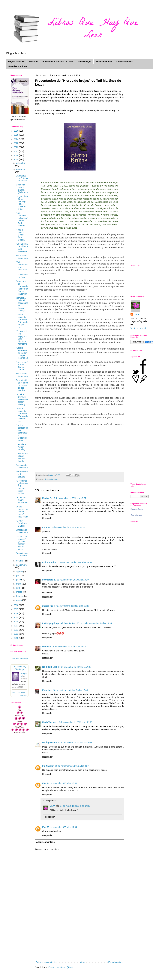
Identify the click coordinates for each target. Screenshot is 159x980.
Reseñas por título (18, 66)
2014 (16, 621)
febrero (20, 596)
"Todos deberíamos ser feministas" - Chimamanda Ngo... (22, 270)
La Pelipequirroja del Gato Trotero (59, 623)
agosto (20, 572)
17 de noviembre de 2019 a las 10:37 (68, 527)
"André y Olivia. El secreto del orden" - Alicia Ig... (22, 399)
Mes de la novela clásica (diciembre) (22, 188)
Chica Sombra (49, 562)
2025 (16, 135)
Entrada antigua (116, 962)
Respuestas (51, 801)
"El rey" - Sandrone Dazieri (21, 523)
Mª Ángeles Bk (50, 743)
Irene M (46, 527)
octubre (20, 561)
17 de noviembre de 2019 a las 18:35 (94, 623)
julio (18, 576)
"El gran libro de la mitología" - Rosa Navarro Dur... (22, 203)
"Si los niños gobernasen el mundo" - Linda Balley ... (22, 487)
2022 (16, 147)
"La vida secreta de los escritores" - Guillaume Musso (22, 433)
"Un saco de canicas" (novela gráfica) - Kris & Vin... (21, 543)
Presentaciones (52, 479)
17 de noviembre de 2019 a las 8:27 (69, 498)
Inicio (82, 962)
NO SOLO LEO (50, 667)
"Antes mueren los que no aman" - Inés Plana (22, 512)
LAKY (53, 806)
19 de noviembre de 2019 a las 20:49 (75, 743)
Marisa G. (47, 498)
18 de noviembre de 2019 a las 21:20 (75, 722)
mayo (19, 584)
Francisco (47, 690)
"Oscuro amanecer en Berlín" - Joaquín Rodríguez (22, 353)
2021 (16, 151)
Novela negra (85, 62)
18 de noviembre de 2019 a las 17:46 (70, 690)
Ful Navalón (48, 766)
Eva (44, 783)
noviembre (21, 170)
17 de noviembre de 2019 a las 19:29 (69, 647)
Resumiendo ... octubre (22, 554)
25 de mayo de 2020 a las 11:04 (62, 827)
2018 (16, 605)
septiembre (21, 565)
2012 (16, 630)
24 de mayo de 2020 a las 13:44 (62, 783)
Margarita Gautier (137, 509)
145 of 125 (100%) (19, 692)
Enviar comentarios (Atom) (61, 967)
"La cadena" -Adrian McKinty (22, 447)
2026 (16, 131)
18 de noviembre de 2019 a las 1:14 (74, 667)
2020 (16, 155)
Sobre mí (33, 62)
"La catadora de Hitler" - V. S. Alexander (22, 248)
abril (18, 588)
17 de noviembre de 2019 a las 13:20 (71, 580)
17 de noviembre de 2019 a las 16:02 (72, 606)
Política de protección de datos (58, 62)
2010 (16, 638)
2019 (16, 159)
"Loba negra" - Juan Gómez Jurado (22, 366)
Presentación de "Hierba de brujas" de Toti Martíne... (22, 385)
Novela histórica (104, 62)
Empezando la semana (22, 257)
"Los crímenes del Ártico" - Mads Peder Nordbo (22, 219)
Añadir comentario (45, 842)
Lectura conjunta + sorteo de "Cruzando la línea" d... (22, 415)
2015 (16, 617)
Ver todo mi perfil (138, 328)
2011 (16, 634)
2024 (16, 139)
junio (19, 580)
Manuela (46, 647)
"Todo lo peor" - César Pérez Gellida (20, 235)
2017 (16, 609)
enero (19, 600)
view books (24, 695)
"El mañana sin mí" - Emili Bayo (22, 500)
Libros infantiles (124, 62)
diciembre (21, 163)
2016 (16, 613)
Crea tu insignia (136, 515)
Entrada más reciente (46, 962)
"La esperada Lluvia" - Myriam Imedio (22, 457)
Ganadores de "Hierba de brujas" (22, 178)
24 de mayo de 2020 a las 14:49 (75, 806)
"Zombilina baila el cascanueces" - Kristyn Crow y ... (22, 304)
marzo (19, 592)
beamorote (48, 580)
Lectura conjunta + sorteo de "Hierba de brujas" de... (22, 321)
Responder (47, 518)
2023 (16, 143)
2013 (16, 626)
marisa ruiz (48, 606)
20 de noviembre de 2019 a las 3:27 (72, 766)
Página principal (16, 62)
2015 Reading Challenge (19, 668)
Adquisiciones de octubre (22, 474)
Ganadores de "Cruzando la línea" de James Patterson (22, 288)
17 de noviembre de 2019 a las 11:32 (75, 562)
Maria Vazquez (49, 722)
